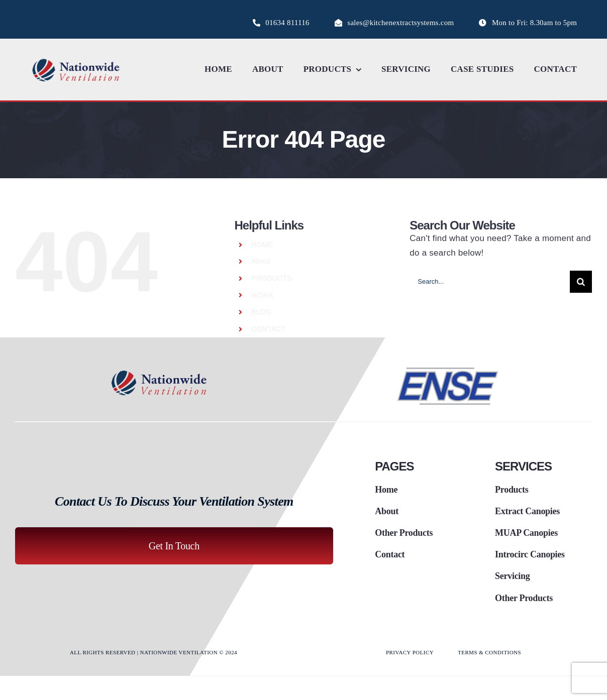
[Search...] (490, 282)
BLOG (261, 312)
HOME (262, 245)
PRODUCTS (272, 278)
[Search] (581, 282)
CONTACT (268, 329)
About (261, 261)
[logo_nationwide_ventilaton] (76, 61)
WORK (263, 295)
